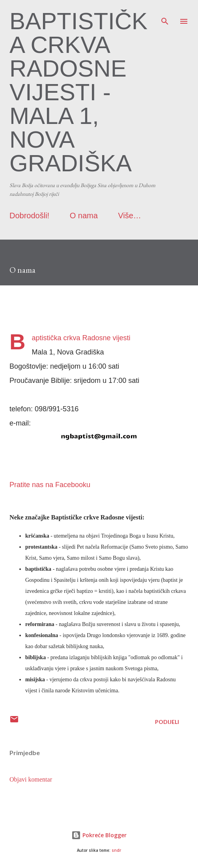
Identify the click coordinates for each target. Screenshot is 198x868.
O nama (84, 216)
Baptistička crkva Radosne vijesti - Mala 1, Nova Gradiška (78, 92)
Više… (130, 216)
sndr (116, 850)
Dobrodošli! (29, 216)
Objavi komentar (31, 779)
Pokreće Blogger (99, 835)
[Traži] (165, 14)
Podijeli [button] (167, 722)
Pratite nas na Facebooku (50, 485)
